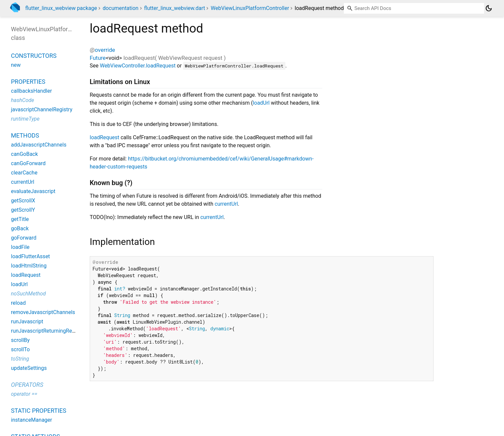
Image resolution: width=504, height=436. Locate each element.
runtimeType (25, 119)
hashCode (22, 100)
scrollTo (20, 349)
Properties (28, 82)
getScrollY (23, 210)
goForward (24, 238)
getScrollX (23, 201)
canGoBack (24, 154)
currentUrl (226, 204)
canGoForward (28, 163)
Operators (27, 385)
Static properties (39, 411)
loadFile (20, 247)
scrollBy (20, 340)
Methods (25, 135)
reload (18, 303)
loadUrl (261, 103)
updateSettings (29, 368)
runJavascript (27, 322)
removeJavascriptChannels (43, 312)
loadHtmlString (29, 266)
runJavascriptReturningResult (46, 331)
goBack (20, 228)
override (105, 50)
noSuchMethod (28, 294)
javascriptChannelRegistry (42, 109)
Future (98, 58)
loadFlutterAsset (30, 256)
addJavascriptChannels (39, 145)
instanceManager (32, 420)
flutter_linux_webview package (61, 8)
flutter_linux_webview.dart (175, 8)
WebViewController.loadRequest (138, 66)
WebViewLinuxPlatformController (250, 8)
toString (20, 359)
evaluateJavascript (33, 191)
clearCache (24, 173)
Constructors (34, 56)
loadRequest (104, 137)
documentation (121, 8)
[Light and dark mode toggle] (489, 8)
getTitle (20, 219)
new (16, 65)
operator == (24, 394)
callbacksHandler (31, 91)
